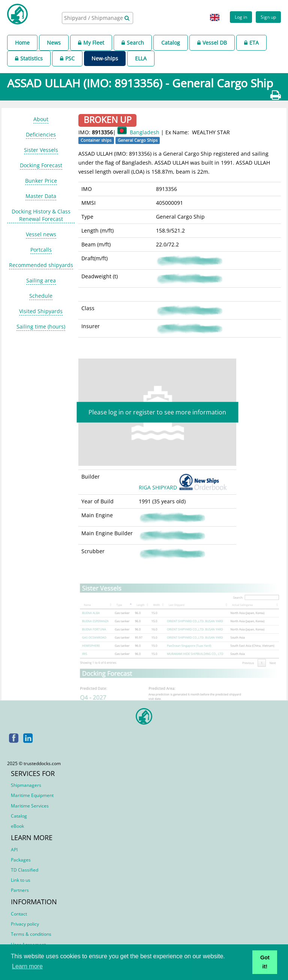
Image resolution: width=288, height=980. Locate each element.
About (41, 119)
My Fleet (91, 43)
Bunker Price (41, 181)
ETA (251, 43)
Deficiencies (41, 134)
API (14, 850)
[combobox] (97, 18)
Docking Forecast (41, 165)
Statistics (29, 58)
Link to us (21, 880)
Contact (19, 914)
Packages (21, 860)
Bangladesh (145, 132)
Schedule (41, 296)
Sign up (268, 17)
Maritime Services (30, 806)
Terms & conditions (31, 934)
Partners (20, 890)
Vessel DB (212, 43)
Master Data (41, 196)
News (54, 43)
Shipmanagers (26, 785)
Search (133, 43)
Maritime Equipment (32, 795)
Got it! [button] (265, 962)
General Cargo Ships (138, 140)
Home (22, 43)
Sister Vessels (41, 150)
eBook (17, 826)
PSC (67, 58)
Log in (241, 17)
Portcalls (41, 250)
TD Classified (25, 870)
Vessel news (41, 234)
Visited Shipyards (41, 311)
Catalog (171, 43)
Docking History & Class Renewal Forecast (41, 215)
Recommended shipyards (41, 265)
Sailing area (41, 280)
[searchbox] (94, 18)
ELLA (141, 58)
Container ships (96, 140)
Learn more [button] (27, 966)
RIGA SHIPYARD (184, 487)
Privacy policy (25, 924)
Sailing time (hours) (41, 326)
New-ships (105, 58)
